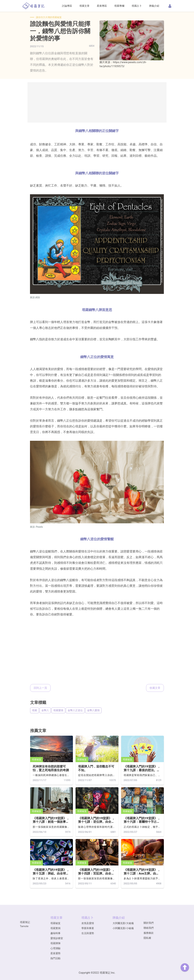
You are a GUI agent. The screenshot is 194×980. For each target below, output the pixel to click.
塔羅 (35, 710)
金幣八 (45, 710)
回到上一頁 (40, 688)
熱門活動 (55, 958)
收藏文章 (155, 688)
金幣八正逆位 (75, 710)
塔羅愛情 (58, 710)
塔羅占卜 (137, 6)
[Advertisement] (97, 102)
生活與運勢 (88, 933)
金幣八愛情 (93, 710)
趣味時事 (55, 933)
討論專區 (67, 6)
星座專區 (102, 6)
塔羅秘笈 (37, 759)
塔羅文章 (84, 6)
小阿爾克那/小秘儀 (123, 928)
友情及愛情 (88, 923)
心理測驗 (55, 948)
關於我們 (149, 923)
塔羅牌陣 (55, 943)
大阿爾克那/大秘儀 (123, 923)
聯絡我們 (149, 928)
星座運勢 (55, 953)
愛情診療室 (57, 938)
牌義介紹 (154, 6)
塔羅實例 (55, 928)
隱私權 (147, 938)
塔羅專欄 (119, 6)
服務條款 (149, 933)
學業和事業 (88, 928)
